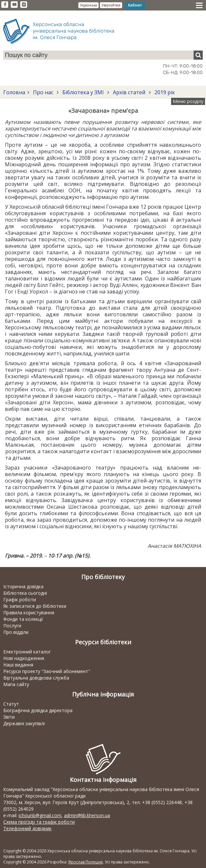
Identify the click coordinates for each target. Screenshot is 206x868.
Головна (14, 92)
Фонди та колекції (23, 619)
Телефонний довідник (27, 828)
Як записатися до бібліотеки (35, 606)
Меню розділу (188, 101)
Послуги (12, 626)
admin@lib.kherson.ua (87, 815)
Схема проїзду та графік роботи (39, 822)
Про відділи (16, 632)
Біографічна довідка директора (38, 710)
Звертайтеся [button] (111, 5)
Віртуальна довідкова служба (36, 678)
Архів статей (129, 92)
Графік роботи (20, 599)
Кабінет (135, 5)
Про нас (43, 92)
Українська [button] (88, 5)
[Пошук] (198, 55)
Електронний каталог (27, 652)
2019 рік (164, 92)
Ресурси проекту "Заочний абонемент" (47, 671)
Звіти (9, 717)
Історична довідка (23, 586)
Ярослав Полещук (86, 862)
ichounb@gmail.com (40, 815)
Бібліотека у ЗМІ (83, 92)
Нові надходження (24, 658)
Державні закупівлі (24, 723)
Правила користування (29, 613)
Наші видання (18, 665)
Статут (11, 704)
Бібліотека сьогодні (25, 593)
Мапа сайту (16, 684)
